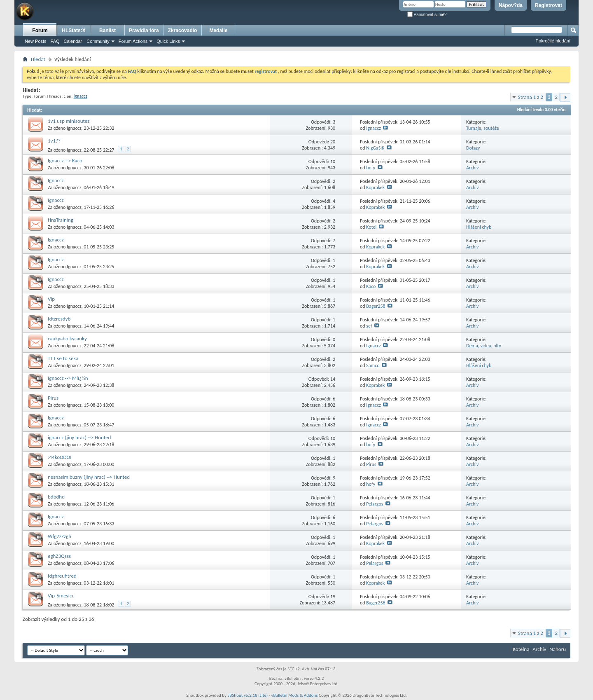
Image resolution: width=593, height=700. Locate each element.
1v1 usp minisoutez (69, 121)
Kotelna (521, 649)
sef (369, 326)
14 (333, 379)
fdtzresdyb (59, 319)
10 (333, 162)
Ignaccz (74, 128)
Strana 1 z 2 (531, 97)
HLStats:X (74, 30)
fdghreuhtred (62, 576)
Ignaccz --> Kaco (65, 160)
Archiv (473, 168)
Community (98, 41)
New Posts (36, 41)
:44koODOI (60, 457)
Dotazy (473, 148)
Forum (40, 30)
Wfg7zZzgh (60, 536)
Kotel (371, 227)
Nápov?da (511, 5)
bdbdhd (56, 497)
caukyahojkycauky (67, 338)
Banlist (107, 30)
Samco (373, 365)
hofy (371, 168)
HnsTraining (61, 220)
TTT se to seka (63, 358)
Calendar (73, 41)
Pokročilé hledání (553, 41)
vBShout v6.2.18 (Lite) (247, 695)
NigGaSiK (375, 148)
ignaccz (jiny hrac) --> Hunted (79, 437)
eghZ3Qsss (59, 556)
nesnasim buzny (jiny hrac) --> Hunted (89, 477)
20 (333, 142)
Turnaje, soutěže (483, 128)
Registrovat (549, 5)
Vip (51, 299)
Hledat (38, 59)
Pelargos (375, 504)
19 (333, 597)
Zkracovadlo (183, 30)
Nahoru (558, 649)
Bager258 (376, 306)
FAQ (55, 41)
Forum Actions (133, 41)
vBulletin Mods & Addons (294, 695)
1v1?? (54, 141)
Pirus (53, 398)
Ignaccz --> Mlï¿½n (68, 378)
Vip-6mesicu (61, 596)
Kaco (371, 286)
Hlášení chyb (479, 227)
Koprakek (375, 187)
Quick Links (168, 41)
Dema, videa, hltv (484, 346)
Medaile (218, 30)
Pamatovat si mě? (427, 15)
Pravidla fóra (144, 30)
